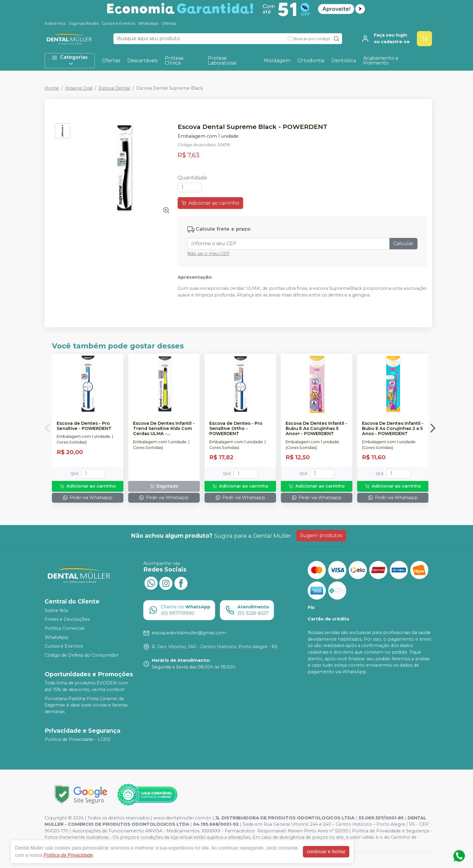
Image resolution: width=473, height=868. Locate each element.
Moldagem (277, 61)
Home (52, 88)
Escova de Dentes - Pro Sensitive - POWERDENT (84, 426)
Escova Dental (114, 88)
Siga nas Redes (84, 23)
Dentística (344, 61)
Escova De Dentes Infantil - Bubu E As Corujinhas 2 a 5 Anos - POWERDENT (393, 429)
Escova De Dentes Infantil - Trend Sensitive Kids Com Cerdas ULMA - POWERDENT (164, 429)
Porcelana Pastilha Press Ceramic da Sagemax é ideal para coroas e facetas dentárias (86, 705)
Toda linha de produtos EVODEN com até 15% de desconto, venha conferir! (86, 687)
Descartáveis (142, 61)
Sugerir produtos (321, 535)
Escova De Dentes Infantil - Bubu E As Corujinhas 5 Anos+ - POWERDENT (316, 429)
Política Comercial (65, 628)
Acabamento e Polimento (381, 61)
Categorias (70, 61)
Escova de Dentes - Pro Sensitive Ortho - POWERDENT (236, 429)
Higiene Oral (79, 88)
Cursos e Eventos (118, 23)
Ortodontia (311, 61)
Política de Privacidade (68, 855)
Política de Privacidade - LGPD (78, 740)
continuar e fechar (326, 852)
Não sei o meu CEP (208, 254)
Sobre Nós (55, 23)
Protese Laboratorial (222, 61)
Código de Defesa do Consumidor (82, 655)
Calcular (403, 243)
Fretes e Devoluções (67, 619)
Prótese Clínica (174, 61)
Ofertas (169, 23)
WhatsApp (148, 23)
